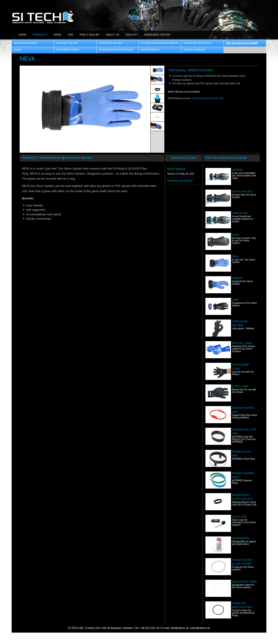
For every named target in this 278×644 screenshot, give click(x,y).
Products (40, 35)
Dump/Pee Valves (110, 43)
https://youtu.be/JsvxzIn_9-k (208, 98)
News (58, 35)
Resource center (157, 35)
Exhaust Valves (67, 43)
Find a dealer (89, 35)
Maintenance (150, 50)
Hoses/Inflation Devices (116, 50)
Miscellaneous (194, 50)
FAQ (70, 35)
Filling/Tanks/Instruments (160, 43)
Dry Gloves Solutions (242, 43)
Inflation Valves (25, 43)
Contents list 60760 (180, 181)
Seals (18, 50)
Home (22, 35)
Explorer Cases (68, 50)
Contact (132, 35)
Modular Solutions (198, 43)
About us (112, 35)
